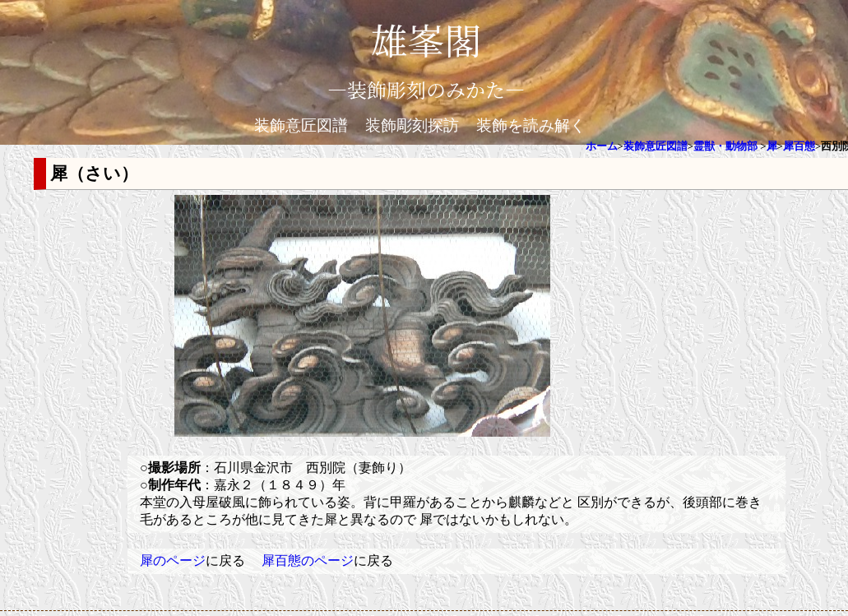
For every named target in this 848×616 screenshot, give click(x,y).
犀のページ (173, 560)
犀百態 (799, 146)
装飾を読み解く (531, 125)
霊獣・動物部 (725, 146)
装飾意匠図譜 (301, 125)
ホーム (602, 146)
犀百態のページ (308, 560)
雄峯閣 (426, 39)
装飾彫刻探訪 (412, 125)
